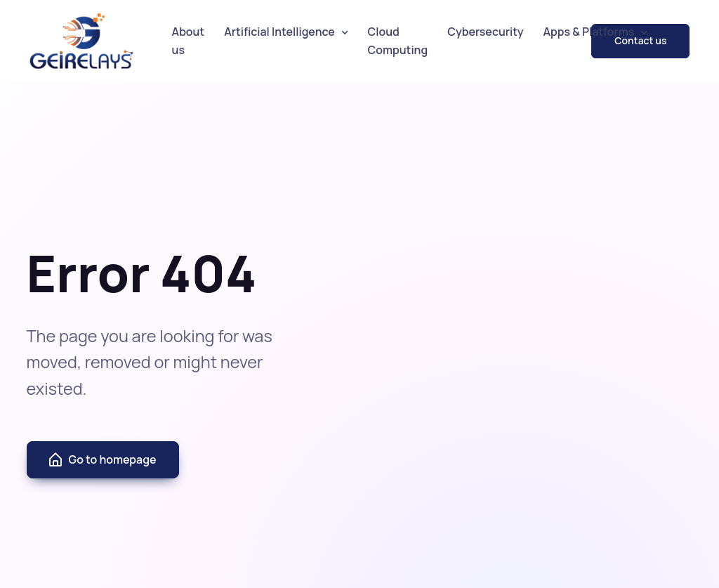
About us (189, 41)
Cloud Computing (398, 41)
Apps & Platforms (589, 32)
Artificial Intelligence (279, 32)
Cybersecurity (485, 32)
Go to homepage (102, 460)
